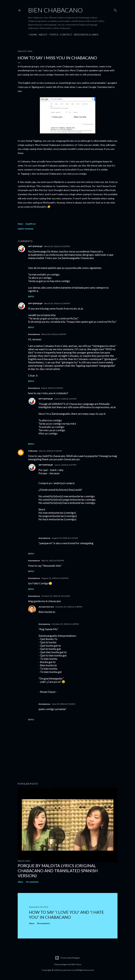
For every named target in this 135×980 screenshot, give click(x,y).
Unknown (33, 451)
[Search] (115, 10)
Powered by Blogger (67, 958)
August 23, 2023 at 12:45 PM (55, 578)
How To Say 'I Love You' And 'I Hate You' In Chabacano (66, 915)
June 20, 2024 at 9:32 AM (63, 704)
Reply (31, 296)
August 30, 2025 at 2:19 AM (65, 538)
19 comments (32, 882)
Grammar (29, 229)
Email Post (31, 224)
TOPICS (53, 35)
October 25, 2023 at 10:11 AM (55, 596)
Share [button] (20, 224)
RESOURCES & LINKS (85, 35)
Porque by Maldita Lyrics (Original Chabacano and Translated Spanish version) (58, 871)
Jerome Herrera (46, 607)
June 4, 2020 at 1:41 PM (65, 399)
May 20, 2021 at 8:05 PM (53, 561)
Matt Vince (76, 964)
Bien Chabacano (55, 10)
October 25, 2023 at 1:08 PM (69, 607)
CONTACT (65, 35)
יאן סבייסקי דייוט (35, 246)
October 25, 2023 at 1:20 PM (65, 624)
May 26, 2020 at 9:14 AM (50, 451)
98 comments (43, 923)
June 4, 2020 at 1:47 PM (65, 465)
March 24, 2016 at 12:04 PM (57, 303)
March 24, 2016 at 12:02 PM (57, 246)
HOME (32, 35)
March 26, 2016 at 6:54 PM (54, 334)
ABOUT (42, 35)
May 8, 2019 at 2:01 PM (52, 388)
